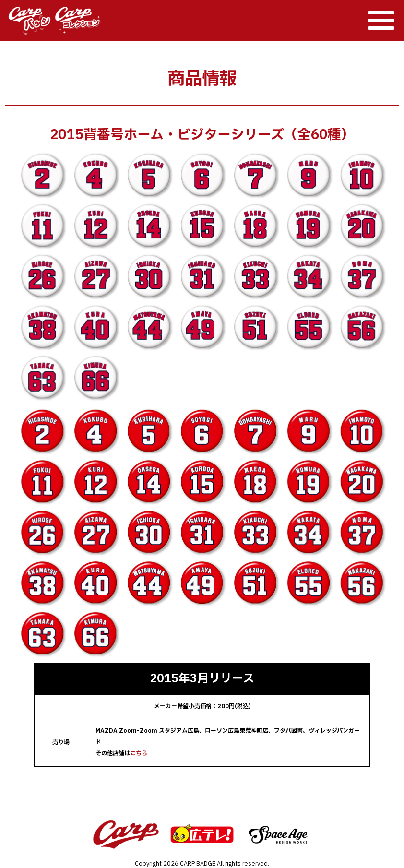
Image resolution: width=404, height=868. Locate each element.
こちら (139, 753)
